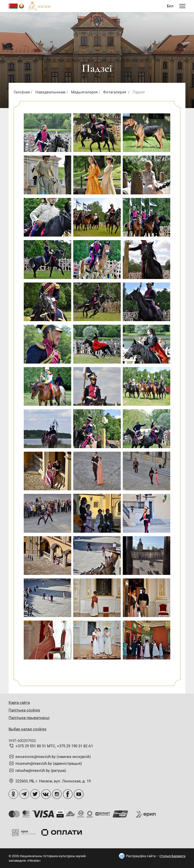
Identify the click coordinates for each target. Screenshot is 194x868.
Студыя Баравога (172, 856)
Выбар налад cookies (28, 729)
